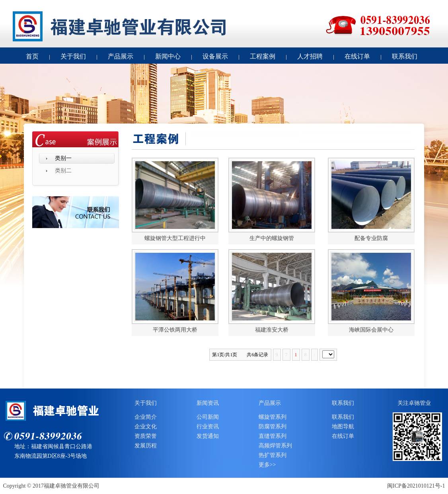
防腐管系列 (273, 427)
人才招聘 (310, 56)
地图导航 (343, 427)
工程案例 (263, 56)
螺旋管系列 (273, 417)
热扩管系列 (273, 455)
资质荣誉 (146, 436)
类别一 (63, 158)
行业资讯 (208, 427)
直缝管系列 (273, 436)
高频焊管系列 (275, 446)
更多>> (267, 465)
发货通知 (208, 436)
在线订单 (357, 56)
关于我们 (73, 56)
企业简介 (146, 417)
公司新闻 (208, 417)
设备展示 (215, 56)
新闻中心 (168, 56)
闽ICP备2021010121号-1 (416, 486)
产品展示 (121, 56)
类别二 (63, 171)
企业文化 (146, 427)
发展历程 (146, 446)
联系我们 (405, 56)
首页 (32, 56)
